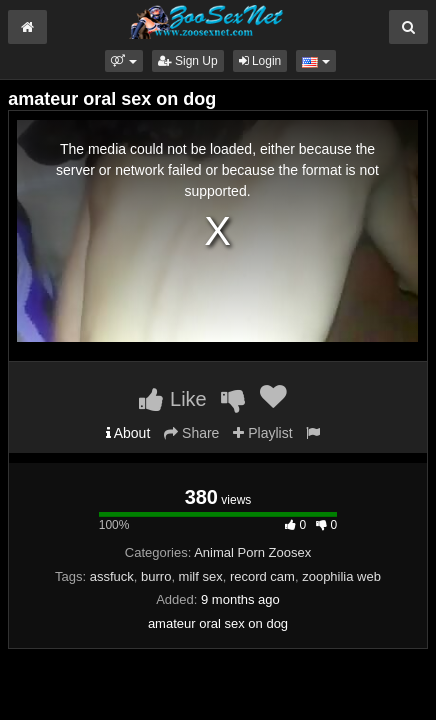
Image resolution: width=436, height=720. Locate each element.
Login (260, 61)
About (128, 433)
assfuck (112, 576)
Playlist (262, 433)
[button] (123, 61)
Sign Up (188, 61)
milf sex (201, 576)
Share (191, 433)
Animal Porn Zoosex (252, 552)
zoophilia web (341, 576)
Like (172, 399)
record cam (262, 576)
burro (156, 576)
